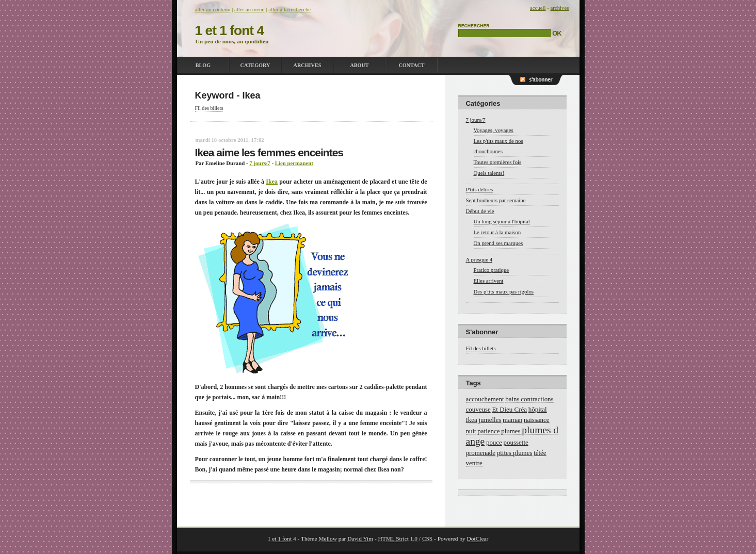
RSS (543, 85)
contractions (537, 399)
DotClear (478, 539)
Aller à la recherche (289, 9)
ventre (474, 463)
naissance (537, 420)
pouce (494, 442)
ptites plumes (515, 453)
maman (512, 420)
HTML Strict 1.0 (398, 539)
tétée (540, 453)
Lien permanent (294, 163)
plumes (511, 431)
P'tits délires (480, 189)
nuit (471, 431)
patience (488, 431)
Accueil (538, 8)
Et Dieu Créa (509, 409)
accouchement (485, 399)
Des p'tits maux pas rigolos (504, 291)
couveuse (478, 409)
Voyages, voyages (494, 130)
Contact (411, 65)
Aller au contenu (213, 9)
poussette (516, 442)
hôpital (538, 409)
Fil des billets (209, 108)
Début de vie (480, 211)
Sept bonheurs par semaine (496, 200)
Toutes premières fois (498, 162)
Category (255, 65)
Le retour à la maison (497, 232)
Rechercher (474, 26)
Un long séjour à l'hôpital (502, 221)
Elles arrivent (489, 281)
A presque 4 (479, 259)
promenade (481, 453)
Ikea (272, 182)
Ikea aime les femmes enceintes (269, 152)
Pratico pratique (492, 270)
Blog (203, 65)
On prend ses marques (498, 243)
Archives (308, 65)
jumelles (490, 420)
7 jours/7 (260, 163)
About (359, 65)
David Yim (360, 539)
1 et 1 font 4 (230, 30)
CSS (427, 539)
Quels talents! (489, 173)
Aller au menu (250, 9)
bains (512, 399)
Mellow (327, 539)
